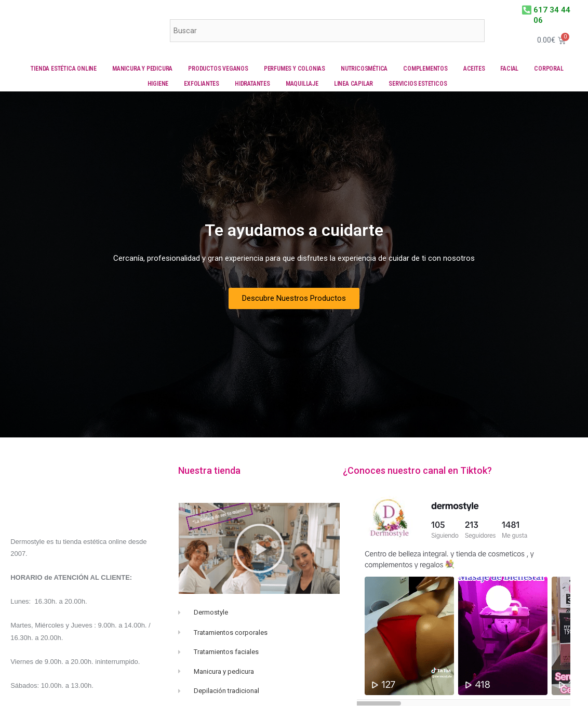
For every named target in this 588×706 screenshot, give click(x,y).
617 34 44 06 (549, 9)
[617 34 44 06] (525, 9)
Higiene (158, 84)
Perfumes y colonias (295, 69)
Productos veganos (218, 69)
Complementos (425, 69)
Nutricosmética (364, 69)
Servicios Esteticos (418, 84)
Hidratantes (252, 84)
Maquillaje (302, 84)
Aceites (474, 69)
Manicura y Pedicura (142, 69)
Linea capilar (353, 84)
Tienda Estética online (64, 69)
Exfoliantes (202, 84)
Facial (509, 69)
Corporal (549, 69)
